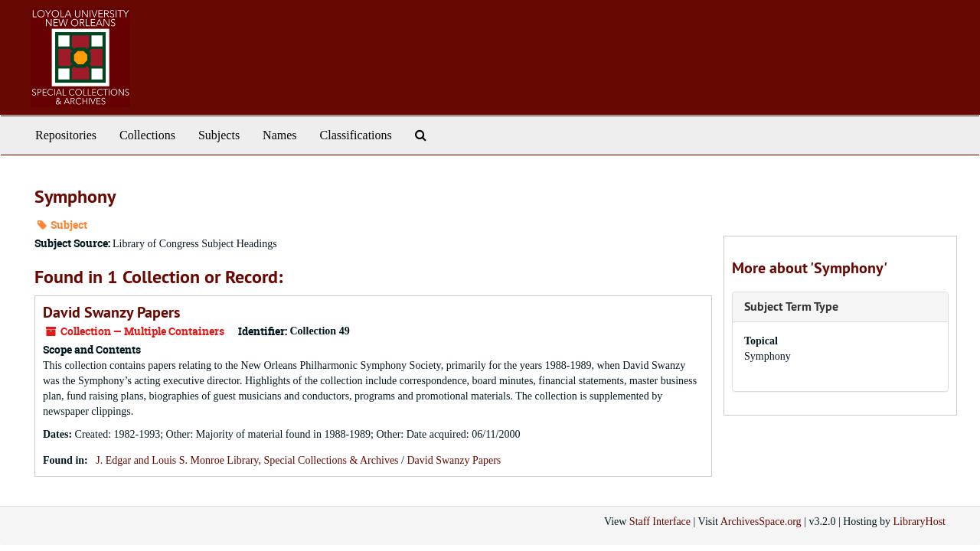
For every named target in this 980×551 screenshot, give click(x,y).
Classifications (356, 135)
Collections (147, 135)
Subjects (219, 135)
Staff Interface (660, 522)
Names (279, 135)
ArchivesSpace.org (761, 522)
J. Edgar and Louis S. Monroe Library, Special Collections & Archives (247, 460)
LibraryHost (920, 522)
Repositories (66, 135)
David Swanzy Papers (111, 312)
